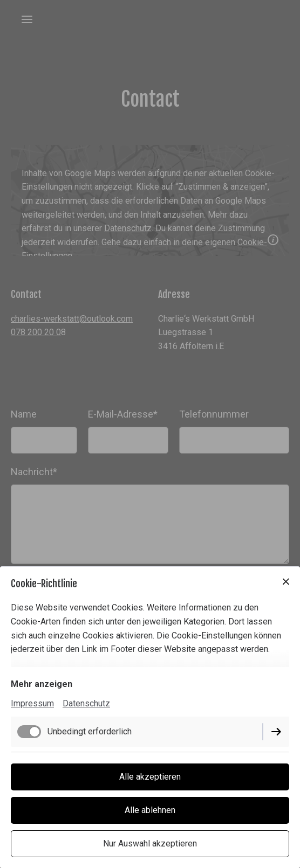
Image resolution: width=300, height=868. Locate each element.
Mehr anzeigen (42, 684)
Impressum (32, 703)
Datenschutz (86, 703)
